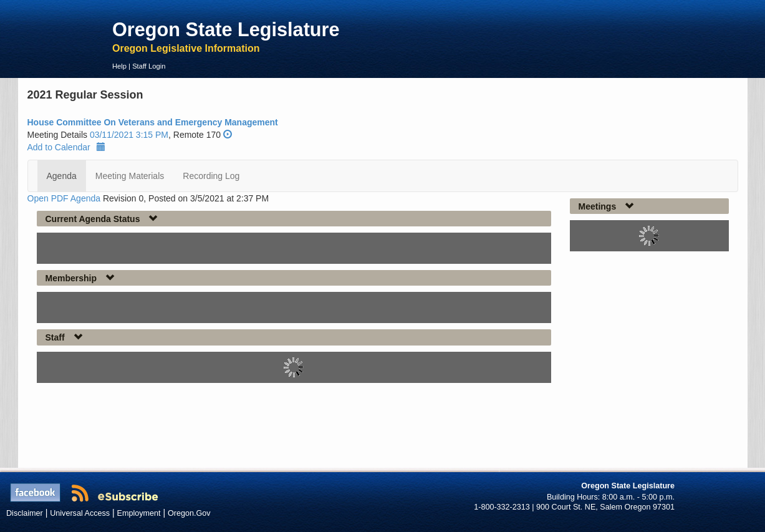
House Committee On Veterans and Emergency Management (153, 122)
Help (119, 66)
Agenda (62, 176)
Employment (139, 513)
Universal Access (80, 513)
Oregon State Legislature (226, 29)
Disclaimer (25, 513)
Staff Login (149, 66)
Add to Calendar (66, 147)
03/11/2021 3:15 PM (129, 135)
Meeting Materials (130, 176)
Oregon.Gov (189, 513)
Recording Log (211, 176)
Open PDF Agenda (64, 198)
